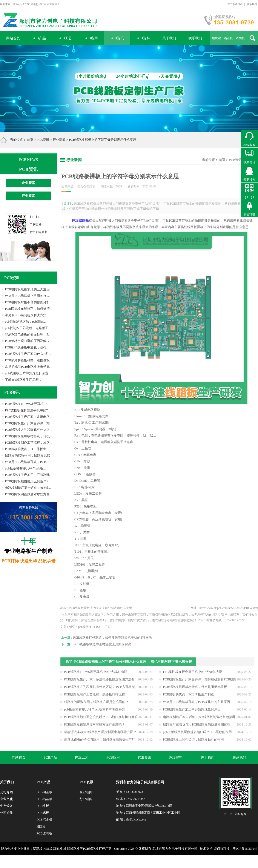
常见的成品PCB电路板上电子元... (29, 367)
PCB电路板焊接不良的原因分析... (29, 302)
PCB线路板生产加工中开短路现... (29, 475)
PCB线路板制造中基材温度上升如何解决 (105, 644)
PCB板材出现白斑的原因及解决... (29, 341)
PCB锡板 (43, 813)
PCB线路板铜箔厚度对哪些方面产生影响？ (94, 727)
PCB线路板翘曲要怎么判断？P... (28, 481)
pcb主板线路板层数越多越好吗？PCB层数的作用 (197, 735)
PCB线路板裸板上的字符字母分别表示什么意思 (110, 664)
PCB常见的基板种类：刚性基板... (29, 360)
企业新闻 (28, 183)
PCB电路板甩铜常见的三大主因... (29, 289)
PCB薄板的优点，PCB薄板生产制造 (188, 697)
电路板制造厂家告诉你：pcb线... (28, 488)
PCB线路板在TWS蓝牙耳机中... (27, 404)
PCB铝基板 (44, 799)
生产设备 (6, 806)
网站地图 (138, 862)
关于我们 (169, 38)
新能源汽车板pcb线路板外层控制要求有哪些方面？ (100, 735)
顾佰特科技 (222, 849)
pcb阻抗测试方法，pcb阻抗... (25, 322)
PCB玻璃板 (44, 833)
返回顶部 (249, 215)
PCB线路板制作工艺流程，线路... (29, 443)
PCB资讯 (117, 38)
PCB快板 (43, 806)
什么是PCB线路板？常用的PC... (27, 296)
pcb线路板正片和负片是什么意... (28, 373)
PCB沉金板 (44, 820)
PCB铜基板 (44, 792)
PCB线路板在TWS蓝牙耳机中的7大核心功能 (96, 675)
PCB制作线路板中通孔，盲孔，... (29, 347)
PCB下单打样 (235, 4)
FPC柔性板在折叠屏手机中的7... (28, 410)
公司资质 (6, 813)
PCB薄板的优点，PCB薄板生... (27, 449)
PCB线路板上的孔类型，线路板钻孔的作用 (193, 742)
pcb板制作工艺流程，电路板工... (28, 328)
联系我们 (252, 4)
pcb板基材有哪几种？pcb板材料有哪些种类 (94, 712)
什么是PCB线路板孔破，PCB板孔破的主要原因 (197, 705)
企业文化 (6, 799)
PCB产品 (39, 38)
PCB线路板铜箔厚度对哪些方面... (29, 494)
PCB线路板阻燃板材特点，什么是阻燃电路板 (195, 690)
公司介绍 (6, 792)
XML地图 (124, 862)
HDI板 (41, 827)
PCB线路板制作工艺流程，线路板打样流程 (94, 697)
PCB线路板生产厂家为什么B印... (28, 354)
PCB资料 (143, 38)
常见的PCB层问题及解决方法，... (29, 315)
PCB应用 (91, 38)
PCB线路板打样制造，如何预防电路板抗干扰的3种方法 (115, 638)
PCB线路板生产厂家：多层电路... (29, 417)
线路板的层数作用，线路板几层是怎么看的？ (96, 705)
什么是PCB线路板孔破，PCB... (27, 462)
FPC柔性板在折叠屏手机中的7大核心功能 (192, 675)
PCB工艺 (65, 38)
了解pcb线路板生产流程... (23, 380)
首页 (30, 140)
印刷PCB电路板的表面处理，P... (28, 334)
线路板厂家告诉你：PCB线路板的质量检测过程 (197, 727)
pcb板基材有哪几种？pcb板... (25, 468)
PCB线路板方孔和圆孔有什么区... (29, 430)
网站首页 (13, 38)
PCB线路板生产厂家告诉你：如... (29, 423)
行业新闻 (59, 140)
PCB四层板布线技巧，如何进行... (29, 309)
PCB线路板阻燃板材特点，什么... (29, 436)
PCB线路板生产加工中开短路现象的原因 (192, 712)
